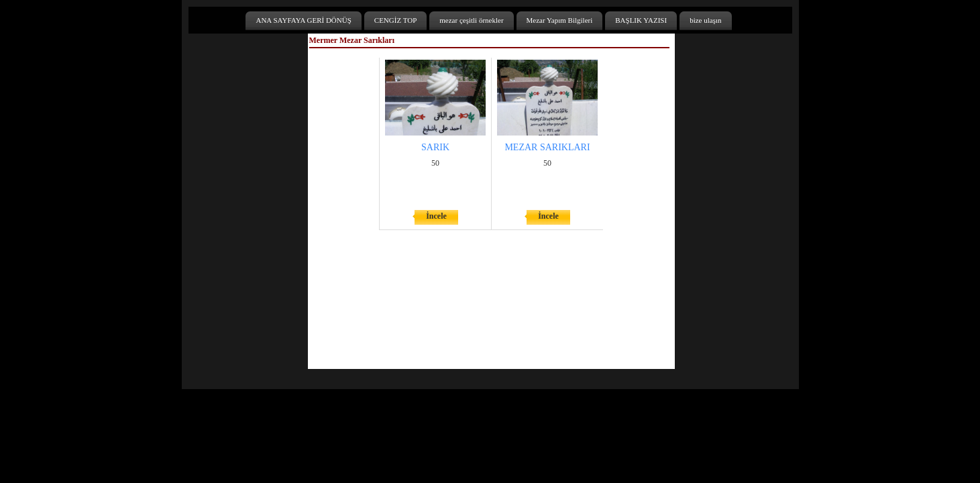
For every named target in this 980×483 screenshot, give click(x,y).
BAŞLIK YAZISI (641, 20)
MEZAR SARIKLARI (547, 147)
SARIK (435, 147)
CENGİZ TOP (395, 20)
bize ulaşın (705, 20)
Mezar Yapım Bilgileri (560, 20)
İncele (436, 216)
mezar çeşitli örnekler (471, 20)
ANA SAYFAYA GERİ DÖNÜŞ (303, 20)
